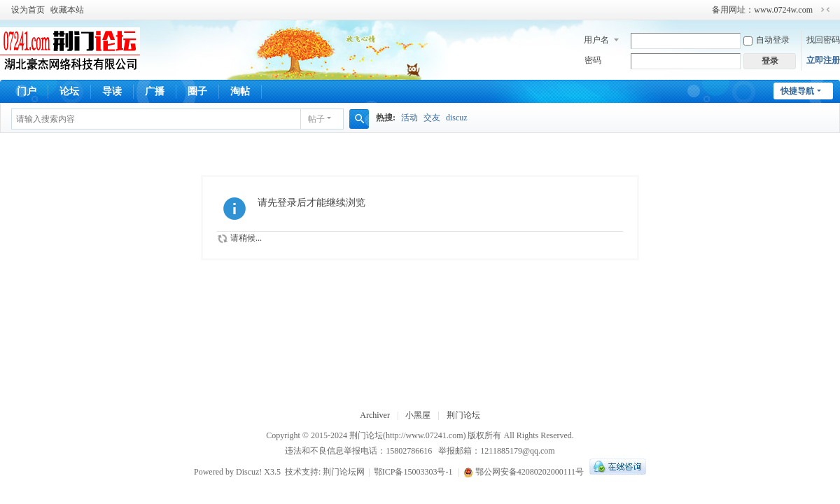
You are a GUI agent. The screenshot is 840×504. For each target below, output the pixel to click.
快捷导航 (797, 91)
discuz (457, 118)
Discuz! (249, 472)
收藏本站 (67, 10)
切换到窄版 (825, 10)
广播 (155, 91)
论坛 (69, 91)
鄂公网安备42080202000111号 (524, 472)
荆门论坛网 (344, 472)
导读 (112, 91)
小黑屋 (418, 415)
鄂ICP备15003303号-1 (413, 472)
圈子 (197, 91)
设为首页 (28, 10)
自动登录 (766, 40)
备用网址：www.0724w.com (762, 10)
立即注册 (823, 60)
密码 (593, 60)
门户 (27, 91)
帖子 (316, 119)
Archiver (375, 415)
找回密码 (823, 40)
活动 (409, 118)
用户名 (596, 40)
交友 (432, 118)
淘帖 (240, 91)
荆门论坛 (463, 415)
